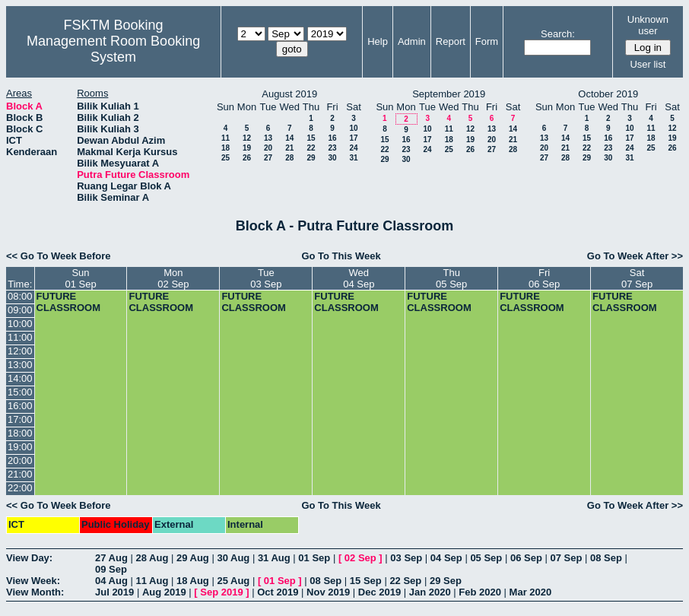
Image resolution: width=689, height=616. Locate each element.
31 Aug (274, 558)
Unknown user (648, 25)
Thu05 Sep (451, 278)
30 (332, 158)
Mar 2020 (531, 592)
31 (353, 158)
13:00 (20, 365)
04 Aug (111, 581)
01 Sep (314, 558)
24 (353, 148)
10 (353, 128)
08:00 (20, 296)
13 (268, 138)
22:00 (20, 488)
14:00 (20, 378)
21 (289, 148)
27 (268, 158)
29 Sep (446, 581)
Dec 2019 (379, 592)
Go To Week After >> (635, 256)
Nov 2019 (328, 592)
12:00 (20, 351)
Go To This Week (341, 256)
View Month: (35, 592)
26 (247, 158)
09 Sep (111, 569)
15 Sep (366, 581)
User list (648, 64)
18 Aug (193, 581)
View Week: (33, 581)
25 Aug (233, 581)
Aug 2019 (164, 592)
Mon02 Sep (173, 278)
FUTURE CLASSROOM (69, 302)
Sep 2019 (221, 592)
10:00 (20, 324)
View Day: (29, 558)
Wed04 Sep (359, 278)
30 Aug (233, 558)
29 (311, 158)
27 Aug (111, 558)
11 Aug (152, 581)
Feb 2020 (480, 592)
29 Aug (193, 558)
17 (353, 138)
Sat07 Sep (637, 278)
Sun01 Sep (80, 278)
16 (332, 138)
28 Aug (152, 558)
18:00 (20, 433)
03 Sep (406, 558)
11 (225, 138)
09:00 (20, 310)
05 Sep (486, 558)
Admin (412, 41)
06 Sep (526, 558)
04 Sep (446, 558)
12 (247, 138)
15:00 (20, 392)
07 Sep (566, 558)
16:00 (20, 406)
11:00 (20, 337)
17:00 (20, 419)
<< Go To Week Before (59, 256)
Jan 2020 (430, 592)
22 (311, 148)
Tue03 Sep (266, 278)
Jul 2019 (114, 592)
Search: (558, 34)
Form (487, 41)
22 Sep (405, 581)
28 (289, 158)
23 (332, 148)
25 (225, 158)
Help (378, 41)
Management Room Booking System (113, 49)
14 (289, 138)
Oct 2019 (278, 592)
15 (311, 138)
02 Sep (360, 558)
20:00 (20, 460)
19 (247, 148)
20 (268, 148)
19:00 (20, 447)
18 (225, 148)
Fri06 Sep (544, 278)
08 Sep (606, 558)
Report (451, 41)
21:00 (20, 474)
